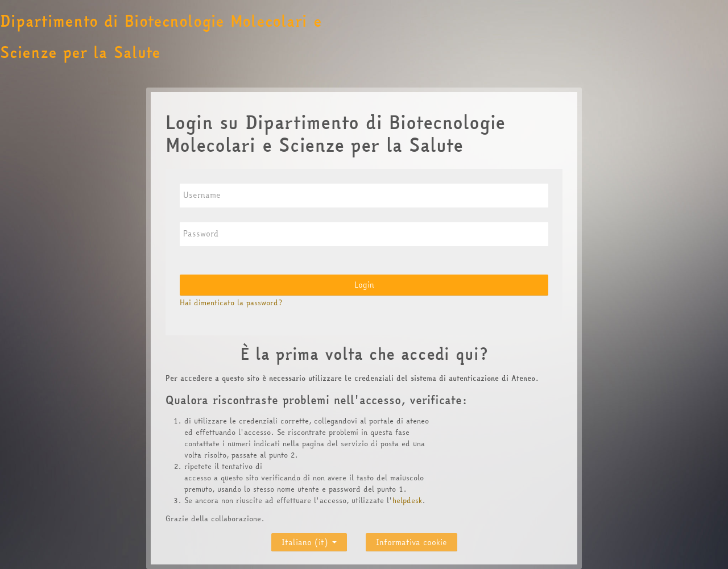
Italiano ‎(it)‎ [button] (309, 540)
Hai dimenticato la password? (231, 302)
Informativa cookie (411, 542)
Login (364, 285)
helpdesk (407, 500)
